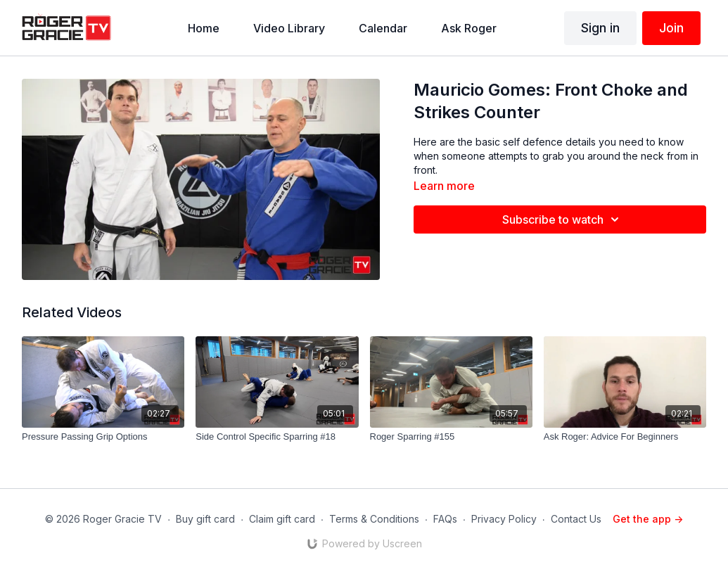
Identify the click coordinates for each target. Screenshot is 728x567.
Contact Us (576, 519)
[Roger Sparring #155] (451, 437)
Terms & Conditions (374, 519)
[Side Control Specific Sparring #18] (277, 437)
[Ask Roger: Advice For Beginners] (625, 437)
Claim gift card (282, 519)
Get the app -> (648, 519)
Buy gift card (205, 519)
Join (671, 28)
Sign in (600, 28)
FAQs (445, 519)
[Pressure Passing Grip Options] (103, 437)
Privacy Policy (504, 519)
